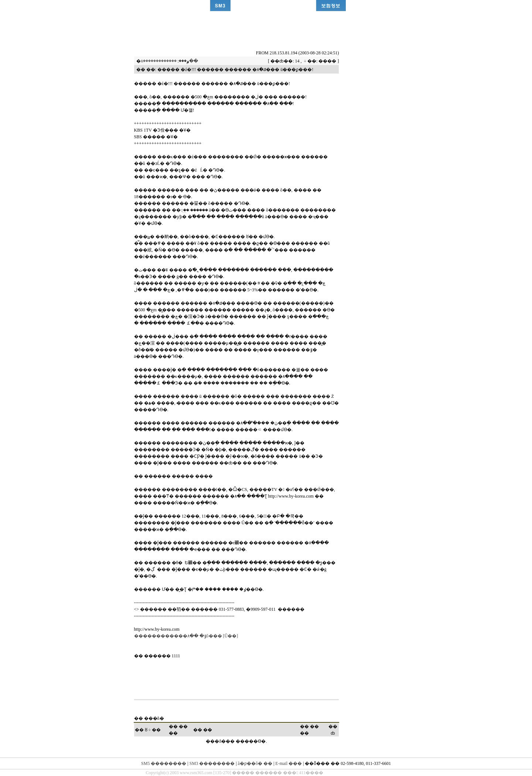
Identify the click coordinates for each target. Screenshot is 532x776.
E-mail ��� (289, 763)
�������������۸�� (169, 61)
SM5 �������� (164, 763)
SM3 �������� (212, 763)
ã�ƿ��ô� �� (255, 763)
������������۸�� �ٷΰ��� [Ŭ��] (186, 636)
